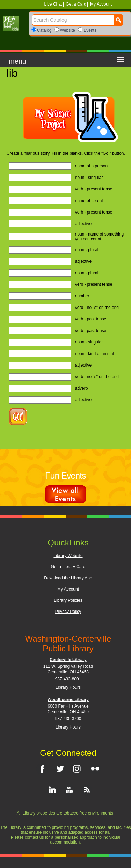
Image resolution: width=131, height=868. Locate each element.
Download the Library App (68, 578)
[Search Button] (119, 20)
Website (68, 30)
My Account (100, 4)
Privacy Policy (68, 612)
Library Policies (68, 600)
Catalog (44, 30)
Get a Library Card (68, 567)
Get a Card (76, 4)
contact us (34, 837)
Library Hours (68, 687)
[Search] (73, 20)
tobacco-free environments (88, 813)
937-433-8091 (68, 679)
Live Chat (54, 4)
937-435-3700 (68, 719)
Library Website (68, 556)
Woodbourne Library (68, 700)
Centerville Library (68, 660)
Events (90, 30)
